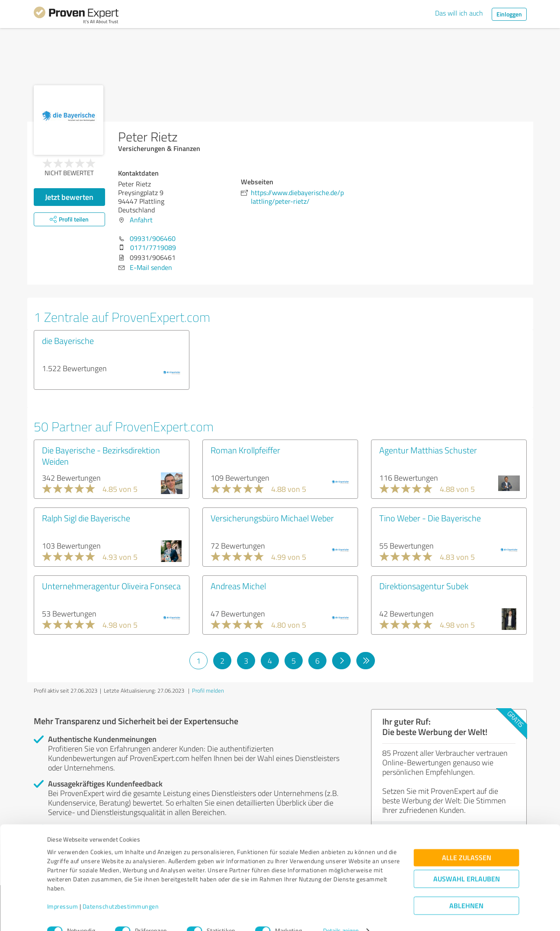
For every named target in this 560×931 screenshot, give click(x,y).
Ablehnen (466, 890)
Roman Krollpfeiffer (245, 450)
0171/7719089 (153, 247)
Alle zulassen (467, 842)
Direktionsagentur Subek (424, 586)
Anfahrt (141, 220)
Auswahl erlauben (467, 863)
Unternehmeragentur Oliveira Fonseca (111, 586)
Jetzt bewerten (69, 197)
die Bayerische (68, 340)
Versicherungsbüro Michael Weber (272, 518)
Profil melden (208, 690)
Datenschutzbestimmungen (121, 891)
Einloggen (509, 14)
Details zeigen (341, 915)
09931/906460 (153, 238)
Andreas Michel (238, 586)
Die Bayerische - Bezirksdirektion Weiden (101, 456)
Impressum (63, 891)
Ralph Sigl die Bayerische (86, 518)
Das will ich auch (459, 13)
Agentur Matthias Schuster (428, 450)
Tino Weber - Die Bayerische (430, 518)
